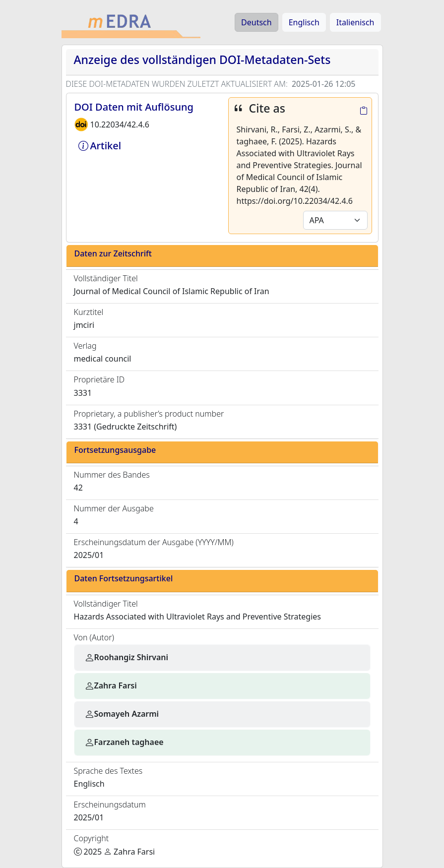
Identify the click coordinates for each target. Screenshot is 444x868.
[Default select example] (335, 220)
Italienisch (355, 22)
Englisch (304, 22)
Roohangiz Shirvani (127, 657)
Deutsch (256, 22)
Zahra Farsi (111, 685)
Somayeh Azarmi (122, 714)
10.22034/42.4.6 (120, 124)
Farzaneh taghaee (124, 742)
